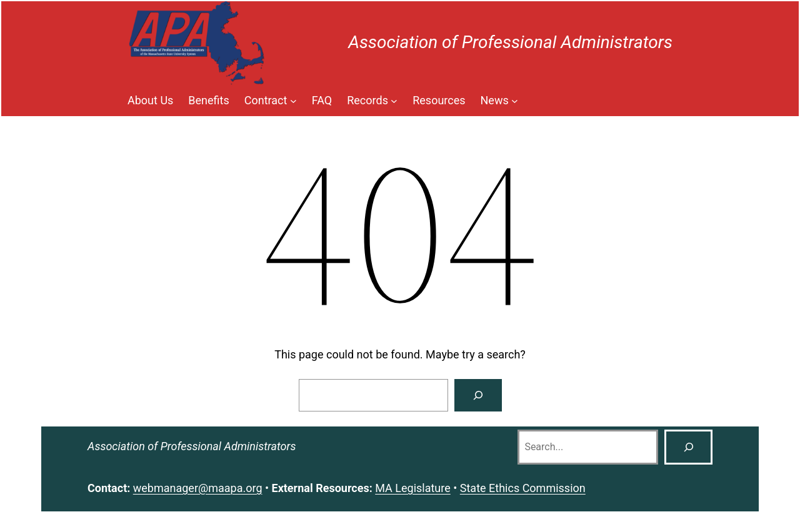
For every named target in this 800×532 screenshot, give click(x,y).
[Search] (478, 395)
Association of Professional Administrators (510, 42)
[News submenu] (500, 101)
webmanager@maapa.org (198, 488)
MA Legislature (413, 488)
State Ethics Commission (523, 488)
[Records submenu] (372, 101)
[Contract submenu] (271, 101)
